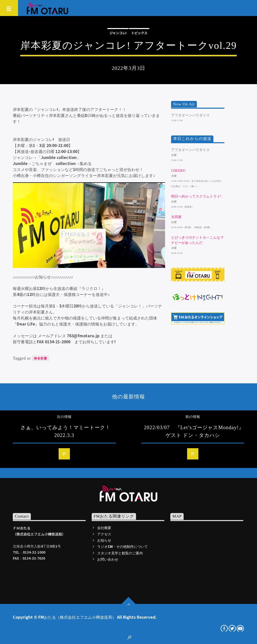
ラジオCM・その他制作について (122, 546)
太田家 (176, 217)
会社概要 (104, 528)
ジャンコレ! (118, 33)
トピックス (139, 33)
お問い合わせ (108, 559)
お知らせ (104, 540)
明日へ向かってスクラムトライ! (196, 196)
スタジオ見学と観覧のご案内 (120, 553)
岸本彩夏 (40, 358)
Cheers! (178, 171)
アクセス (104, 534)
